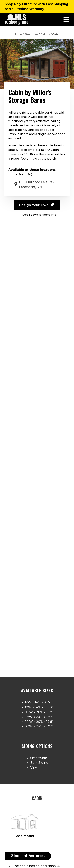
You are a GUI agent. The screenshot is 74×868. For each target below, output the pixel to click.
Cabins (45, 34)
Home (18, 34)
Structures (31, 34)
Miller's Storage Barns (30, 96)
